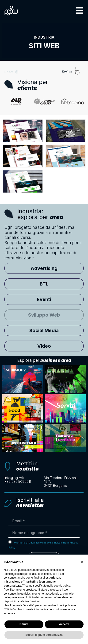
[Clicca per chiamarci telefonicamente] (24, 482)
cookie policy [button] (62, 586)
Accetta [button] (64, 624)
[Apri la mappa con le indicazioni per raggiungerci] (64, 482)
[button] (80, 10)
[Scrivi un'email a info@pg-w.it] (24, 478)
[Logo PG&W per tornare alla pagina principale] (11, 10)
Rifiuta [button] (24, 624)
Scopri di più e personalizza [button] (44, 635)
